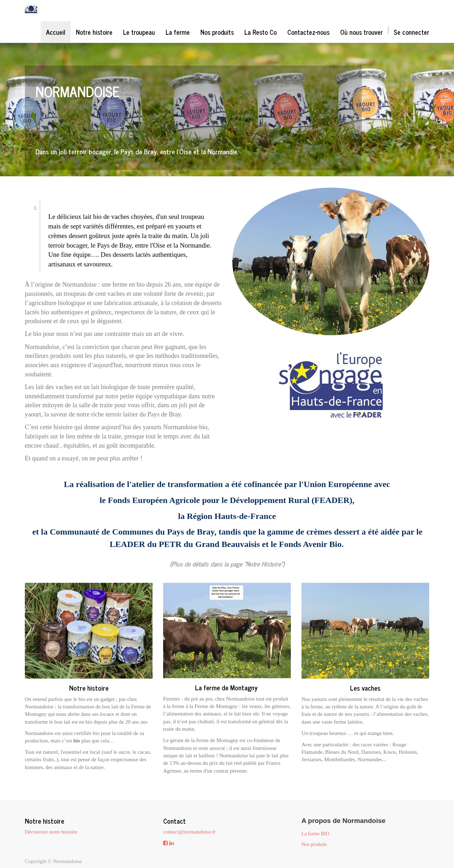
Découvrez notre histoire (51, 832)
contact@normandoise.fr (189, 832)
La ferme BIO (315, 834)
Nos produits (314, 844)
